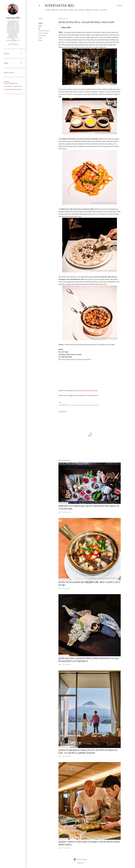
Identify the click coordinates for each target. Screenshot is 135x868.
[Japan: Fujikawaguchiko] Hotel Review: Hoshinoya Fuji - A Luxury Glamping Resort (88, 751)
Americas (88, 10)
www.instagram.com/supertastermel (86, 395)
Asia (75, 10)
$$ (39, 28)
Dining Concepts (44, 31)
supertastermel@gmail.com (11, 83)
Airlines (103, 10)
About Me (54, 10)
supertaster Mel (60, 5)
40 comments (67, 664)
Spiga (40, 40)
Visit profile (13, 44)
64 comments (67, 756)
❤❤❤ (40, 26)
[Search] (120, 5)
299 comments (67, 512)
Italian (40, 38)
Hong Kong (63, 10)
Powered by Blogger (80, 859)
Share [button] (40, 19)
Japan (71, 10)
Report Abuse (9, 73)
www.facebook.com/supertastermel (86, 391)
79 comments (66, 848)
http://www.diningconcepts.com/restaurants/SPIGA (75, 359)
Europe (81, 10)
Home (47, 10)
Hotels (96, 10)
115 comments (66, 588)
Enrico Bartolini (43, 33)
